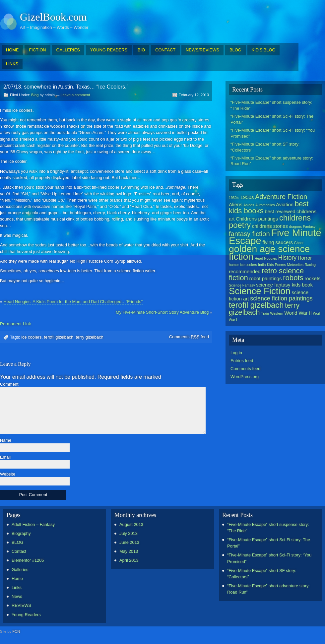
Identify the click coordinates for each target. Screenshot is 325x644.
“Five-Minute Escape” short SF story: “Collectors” (265, 147)
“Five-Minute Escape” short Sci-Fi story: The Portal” (272, 119)
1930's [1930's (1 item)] (234, 198)
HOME (12, 50)
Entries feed (242, 361)
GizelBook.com (53, 17)
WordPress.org (245, 377)
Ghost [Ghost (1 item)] (298, 243)
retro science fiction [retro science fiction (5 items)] (266, 274)
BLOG (235, 50)
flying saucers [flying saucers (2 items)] (278, 242)
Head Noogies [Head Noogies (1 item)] (266, 258)
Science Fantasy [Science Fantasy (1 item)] (242, 285)
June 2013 (129, 542)
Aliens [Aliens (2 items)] (236, 204)
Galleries (20, 570)
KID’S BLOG (264, 50)
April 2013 (129, 560)
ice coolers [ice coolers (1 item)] (249, 265)
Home (17, 579)
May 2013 (129, 551)
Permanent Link (15, 324)
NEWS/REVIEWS (202, 50)
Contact (19, 551)
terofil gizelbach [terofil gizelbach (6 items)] (256, 305)
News (17, 596)
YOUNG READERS (109, 50)
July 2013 (129, 533)
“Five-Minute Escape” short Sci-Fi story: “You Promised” (273, 133)
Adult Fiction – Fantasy (33, 524)
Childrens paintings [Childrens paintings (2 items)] (257, 219)
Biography (21, 533)
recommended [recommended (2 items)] (245, 271)
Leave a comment (75, 95)
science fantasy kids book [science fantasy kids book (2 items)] (284, 285)
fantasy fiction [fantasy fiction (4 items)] (249, 234)
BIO (141, 50)
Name (6, 441)
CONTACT (165, 50)
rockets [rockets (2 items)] (312, 278)
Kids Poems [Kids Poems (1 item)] (276, 265)
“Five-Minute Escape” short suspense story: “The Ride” (271, 105)
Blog (35, 95)
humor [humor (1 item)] (234, 265)
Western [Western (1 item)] (277, 313)
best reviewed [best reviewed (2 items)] (280, 211)
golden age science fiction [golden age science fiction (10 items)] (269, 253)
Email (5, 457)
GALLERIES (68, 50)
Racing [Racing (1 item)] (310, 265)
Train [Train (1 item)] (265, 313)
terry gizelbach (90, 337)
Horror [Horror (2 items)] (305, 258)
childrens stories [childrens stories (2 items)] (270, 226)
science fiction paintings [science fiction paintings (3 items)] (281, 298)
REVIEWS (21, 605)
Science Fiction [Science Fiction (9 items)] (260, 291)
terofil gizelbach (59, 337)
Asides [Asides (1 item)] (249, 205)
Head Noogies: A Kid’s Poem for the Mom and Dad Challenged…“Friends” (73, 302)
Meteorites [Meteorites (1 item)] (295, 265)
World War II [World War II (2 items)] (298, 313)
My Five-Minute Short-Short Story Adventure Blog (162, 312)
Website (8, 474)
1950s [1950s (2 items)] (247, 197)
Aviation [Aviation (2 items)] (285, 204)
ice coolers (31, 337)
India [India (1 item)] (262, 265)
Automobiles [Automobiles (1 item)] (265, 205)
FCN (16, 631)
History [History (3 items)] (287, 258)
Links (17, 587)
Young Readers (26, 615)
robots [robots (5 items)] (293, 278)
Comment (9, 385)
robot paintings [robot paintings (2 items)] (265, 278)
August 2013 (131, 524)
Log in (236, 353)
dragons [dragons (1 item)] (295, 226)
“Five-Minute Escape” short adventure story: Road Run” (272, 161)
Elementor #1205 (28, 560)
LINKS (12, 64)
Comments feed (189, 337)
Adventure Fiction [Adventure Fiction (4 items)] (281, 197)
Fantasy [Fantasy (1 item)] (309, 226)
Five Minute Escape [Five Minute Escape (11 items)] (275, 237)
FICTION (37, 50)
